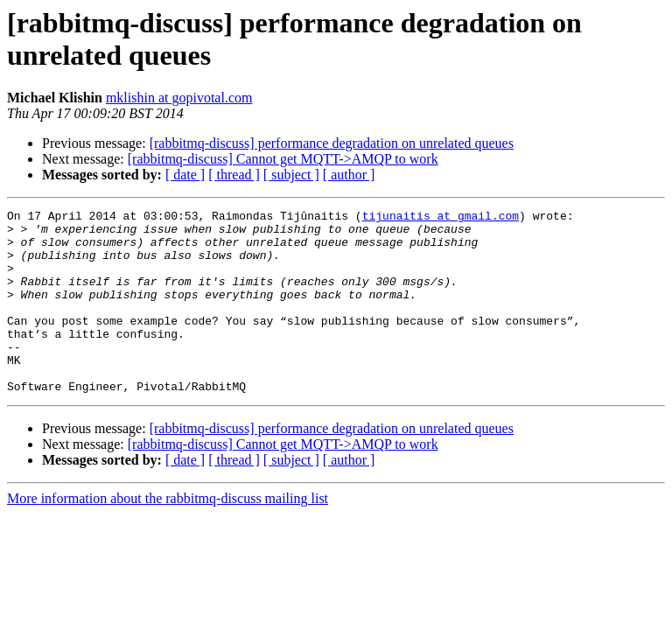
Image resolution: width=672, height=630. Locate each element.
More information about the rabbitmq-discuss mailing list (168, 535)
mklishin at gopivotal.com (179, 98)
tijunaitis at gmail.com (441, 218)
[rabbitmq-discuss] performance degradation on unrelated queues (332, 143)
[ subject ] (291, 175)
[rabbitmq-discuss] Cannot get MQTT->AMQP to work (283, 159)
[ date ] (185, 175)
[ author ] (349, 175)
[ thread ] (234, 175)
